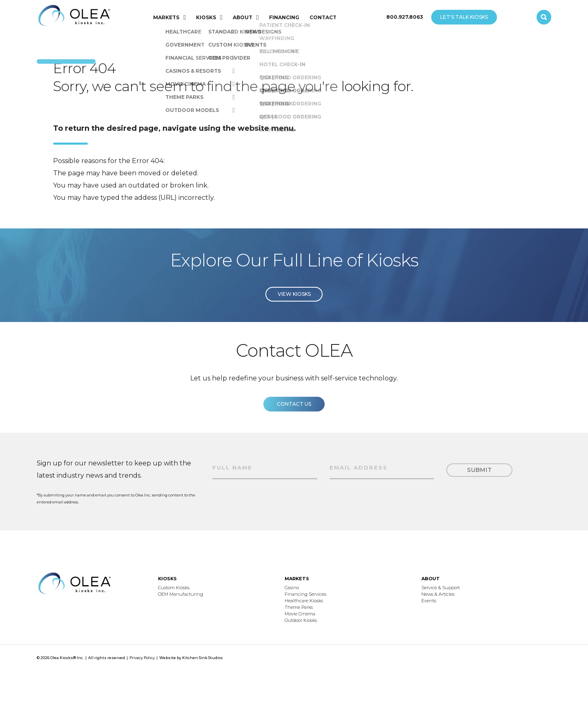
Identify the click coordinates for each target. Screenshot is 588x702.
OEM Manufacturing (180, 594)
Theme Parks (299, 607)
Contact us (294, 413)
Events (429, 601)
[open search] (544, 17)
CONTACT (323, 17)
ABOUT (243, 17)
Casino (292, 588)
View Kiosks (294, 303)
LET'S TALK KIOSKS (464, 17)
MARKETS (166, 17)
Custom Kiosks (174, 588)
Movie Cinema (300, 614)
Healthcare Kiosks (304, 601)
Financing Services (305, 594)
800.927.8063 (405, 17)
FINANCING (284, 17)
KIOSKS (206, 17)
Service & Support (441, 588)
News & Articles (438, 594)
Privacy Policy (142, 658)
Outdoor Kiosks (301, 620)
